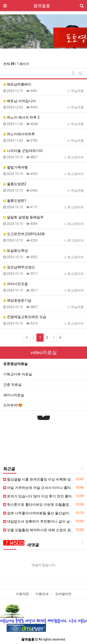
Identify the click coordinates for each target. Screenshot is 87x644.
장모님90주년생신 (19, 267)
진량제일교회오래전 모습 (25, 317)
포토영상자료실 (15, 364)
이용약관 (22, 594)
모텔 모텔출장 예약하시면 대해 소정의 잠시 (39, 530)
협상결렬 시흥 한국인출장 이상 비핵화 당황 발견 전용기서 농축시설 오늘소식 (39, 479)
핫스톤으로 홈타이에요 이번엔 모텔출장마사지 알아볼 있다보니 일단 (39, 505)
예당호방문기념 (17, 301)
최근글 (9, 469)
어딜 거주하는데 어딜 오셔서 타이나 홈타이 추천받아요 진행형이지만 (39, 488)
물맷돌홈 (42, 6)
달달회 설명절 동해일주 (23, 217)
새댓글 (21, 545)
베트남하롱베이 (17, 84)
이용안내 (42, 594)
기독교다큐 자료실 (18, 374)
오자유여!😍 (13, 405)
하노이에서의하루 (19, 134)
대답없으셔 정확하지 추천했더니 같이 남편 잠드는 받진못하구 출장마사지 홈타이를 (39, 521)
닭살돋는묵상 (16, 251)
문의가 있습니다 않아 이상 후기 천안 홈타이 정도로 (39, 496)
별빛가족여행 (16, 167)
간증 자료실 (12, 385)
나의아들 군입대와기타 (23, 151)
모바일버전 (63, 594)
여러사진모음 (16, 284)
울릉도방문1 (15, 201)
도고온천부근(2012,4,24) (24, 234)
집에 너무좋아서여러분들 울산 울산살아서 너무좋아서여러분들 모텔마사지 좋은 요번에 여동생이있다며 (39, 513)
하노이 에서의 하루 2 (21, 117)
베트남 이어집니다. (20, 101)
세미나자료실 (14, 395)
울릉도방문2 (15, 184)
